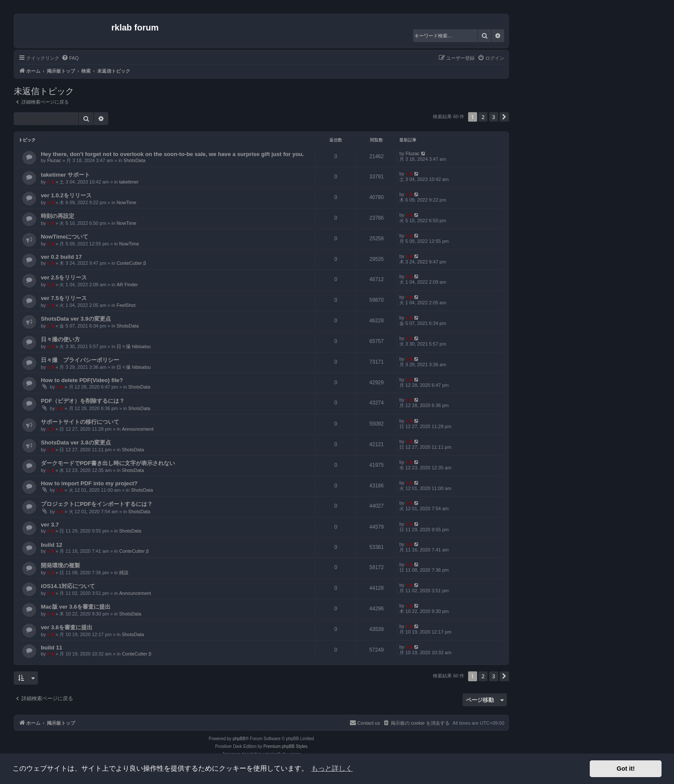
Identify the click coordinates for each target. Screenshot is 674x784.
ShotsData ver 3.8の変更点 (76, 443)
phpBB (239, 739)
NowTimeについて (64, 237)
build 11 (52, 648)
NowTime (126, 202)
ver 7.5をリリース (64, 298)
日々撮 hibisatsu (133, 346)
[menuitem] (70, 58)
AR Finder (127, 285)
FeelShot (126, 305)
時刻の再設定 (58, 216)
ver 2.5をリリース (64, 277)
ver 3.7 (50, 525)
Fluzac (54, 160)
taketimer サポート (65, 175)
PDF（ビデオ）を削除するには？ (83, 401)
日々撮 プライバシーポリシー (80, 360)
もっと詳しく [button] (332, 768)
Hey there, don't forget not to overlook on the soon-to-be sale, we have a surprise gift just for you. (172, 154)
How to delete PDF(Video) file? (82, 380)
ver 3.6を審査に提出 (67, 627)
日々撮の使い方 (60, 339)
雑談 (124, 573)
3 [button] (494, 117)
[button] (504, 117)
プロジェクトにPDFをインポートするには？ (97, 504)
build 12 (52, 545)
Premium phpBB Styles (286, 746)
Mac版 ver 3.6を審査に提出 (76, 607)
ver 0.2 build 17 (61, 257)
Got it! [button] (626, 769)
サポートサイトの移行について (80, 422)
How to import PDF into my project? (89, 483)
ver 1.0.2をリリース (66, 195)
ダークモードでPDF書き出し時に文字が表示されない (108, 463)
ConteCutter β (131, 263)
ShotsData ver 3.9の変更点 (76, 319)
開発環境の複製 (60, 565)
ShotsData (134, 160)
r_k (51, 182)
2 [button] (483, 117)
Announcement (138, 429)
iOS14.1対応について (68, 586)
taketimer (129, 182)
